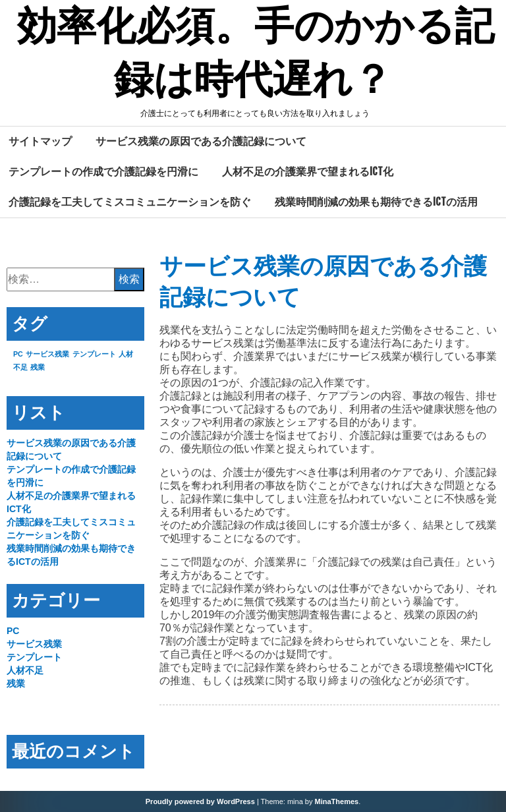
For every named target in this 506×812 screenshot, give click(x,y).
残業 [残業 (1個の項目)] (38, 367)
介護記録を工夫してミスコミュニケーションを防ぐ (130, 202)
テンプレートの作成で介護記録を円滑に (103, 171)
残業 (16, 683)
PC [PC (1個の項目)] (18, 354)
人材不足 (25, 670)
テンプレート (34, 657)
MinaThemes (337, 801)
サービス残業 (34, 644)
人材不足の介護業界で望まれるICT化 (308, 171)
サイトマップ (40, 141)
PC (13, 631)
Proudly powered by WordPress (200, 801)
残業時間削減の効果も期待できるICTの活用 (376, 202)
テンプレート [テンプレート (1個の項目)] (94, 354)
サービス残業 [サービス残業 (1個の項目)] (47, 354)
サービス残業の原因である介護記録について (201, 141)
